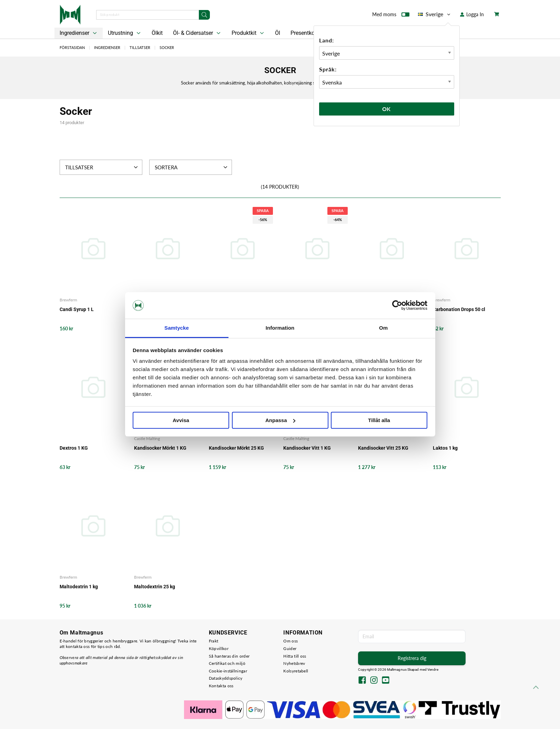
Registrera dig (412, 658)
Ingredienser (79, 33)
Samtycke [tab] (177, 328)
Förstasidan (72, 47)
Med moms (391, 16)
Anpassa (280, 420)
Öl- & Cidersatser (197, 33)
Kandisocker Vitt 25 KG (383, 448)
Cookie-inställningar (228, 671)
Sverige (435, 14)
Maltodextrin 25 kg (155, 587)
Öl (278, 33)
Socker (167, 47)
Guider (290, 648)
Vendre (433, 670)
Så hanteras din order (229, 656)
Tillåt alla (379, 420)
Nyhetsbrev (294, 663)
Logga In (472, 14)
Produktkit (248, 33)
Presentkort (304, 33)
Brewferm (68, 300)
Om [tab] (383, 328)
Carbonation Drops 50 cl (459, 309)
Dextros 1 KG (74, 448)
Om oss (291, 641)
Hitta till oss (295, 656)
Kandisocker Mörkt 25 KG (236, 448)
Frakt (214, 641)
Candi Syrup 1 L (77, 309)
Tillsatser (140, 47)
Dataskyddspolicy (226, 678)
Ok (387, 109)
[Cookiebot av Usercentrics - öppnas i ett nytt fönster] (397, 306)
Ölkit (157, 33)
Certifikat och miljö (227, 663)
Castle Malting (147, 438)
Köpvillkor (219, 648)
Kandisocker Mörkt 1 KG (160, 448)
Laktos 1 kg (445, 448)
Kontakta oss (221, 686)
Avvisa (181, 420)
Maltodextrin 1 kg (79, 587)
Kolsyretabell (296, 671)
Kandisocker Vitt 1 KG (307, 448)
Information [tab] (280, 328)
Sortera (192, 167)
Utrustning (125, 33)
